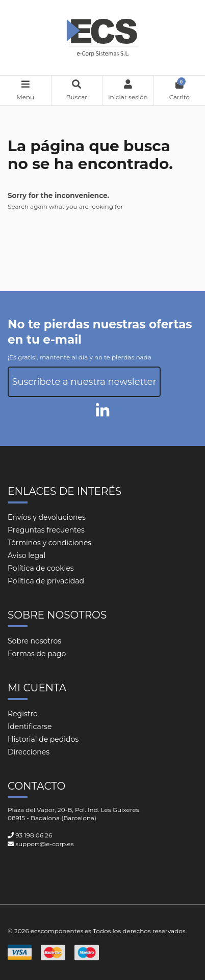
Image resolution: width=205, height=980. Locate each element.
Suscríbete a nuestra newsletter (84, 382)
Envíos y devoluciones (47, 517)
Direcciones (29, 752)
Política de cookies (41, 568)
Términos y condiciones (49, 543)
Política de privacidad (46, 581)
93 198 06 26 (34, 835)
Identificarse (30, 726)
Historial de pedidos (43, 739)
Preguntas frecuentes (46, 530)
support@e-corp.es (44, 844)
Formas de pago (37, 654)
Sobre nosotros (34, 641)
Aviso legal (27, 555)
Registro (23, 714)
